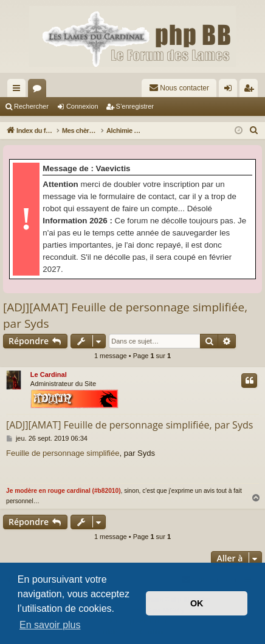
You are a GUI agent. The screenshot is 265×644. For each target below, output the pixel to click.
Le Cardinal (49, 375)
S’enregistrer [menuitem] (251, 90)
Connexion (82, 106)
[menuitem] (179, 88)
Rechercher (31, 106)
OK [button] (197, 603)
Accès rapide (19, 90)
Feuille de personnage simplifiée (63, 453)
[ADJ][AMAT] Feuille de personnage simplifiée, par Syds (125, 315)
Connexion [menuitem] (231, 90)
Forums (40, 90)
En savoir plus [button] (50, 625)
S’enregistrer (135, 106)
